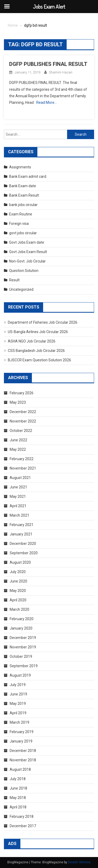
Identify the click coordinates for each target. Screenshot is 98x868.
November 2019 (23, 647)
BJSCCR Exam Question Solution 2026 (39, 360)
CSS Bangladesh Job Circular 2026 (36, 351)
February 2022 (22, 459)
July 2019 (18, 685)
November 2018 (23, 760)
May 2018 (18, 798)
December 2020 (23, 544)
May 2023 (18, 402)
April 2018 (18, 807)
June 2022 (18, 440)
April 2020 (18, 600)
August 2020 (20, 562)
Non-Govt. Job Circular (27, 261)
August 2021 (20, 478)
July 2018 (18, 779)
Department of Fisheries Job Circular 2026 (43, 322)
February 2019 (22, 732)
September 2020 (24, 553)
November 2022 (23, 421)
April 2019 (18, 713)
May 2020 (18, 591)
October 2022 (21, 431)
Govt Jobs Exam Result (28, 252)
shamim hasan (61, 72)
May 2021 (18, 496)
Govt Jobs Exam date (27, 242)
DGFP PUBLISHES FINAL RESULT (48, 64)
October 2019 (21, 656)
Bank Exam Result (24, 195)
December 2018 (23, 751)
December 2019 (23, 638)
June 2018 (18, 788)
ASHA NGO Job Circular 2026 (32, 341)
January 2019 (21, 741)
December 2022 (23, 412)
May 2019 (18, 704)
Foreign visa (19, 224)
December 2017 (23, 826)
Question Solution (24, 271)
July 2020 (18, 572)
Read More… (47, 102)
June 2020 (18, 581)
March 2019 (19, 722)
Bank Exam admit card (28, 176)
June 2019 (18, 694)
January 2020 (21, 628)
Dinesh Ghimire (79, 862)
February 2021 (22, 525)
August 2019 (20, 675)
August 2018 (20, 769)
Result (14, 280)
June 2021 (18, 487)
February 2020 (22, 619)
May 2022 (18, 449)
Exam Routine (21, 214)
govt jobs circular (23, 233)
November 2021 (23, 468)
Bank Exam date (23, 186)
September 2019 (24, 666)
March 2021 (19, 515)
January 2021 (21, 534)
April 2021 (18, 506)
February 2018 (22, 816)
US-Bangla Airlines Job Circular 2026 (38, 332)
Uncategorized (21, 289)
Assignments (20, 167)
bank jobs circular (23, 205)
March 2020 (19, 609)
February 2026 (22, 393)
